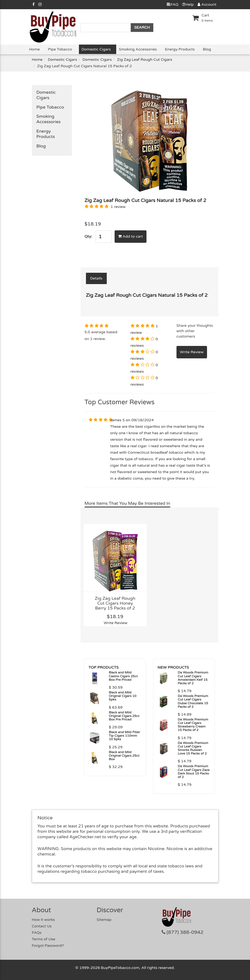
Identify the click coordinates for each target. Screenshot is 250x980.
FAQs (37, 933)
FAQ (173, 4)
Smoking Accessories (138, 49)
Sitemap (104, 920)
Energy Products (180, 49)
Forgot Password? (48, 946)
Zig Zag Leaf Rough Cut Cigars (145, 60)
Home (35, 49)
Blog (207, 49)
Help (188, 4)
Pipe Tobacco (60, 49)
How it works (43, 920)
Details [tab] (96, 278)
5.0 (87, 332)
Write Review (116, 623)
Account (207, 4)
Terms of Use (44, 939)
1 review (118, 207)
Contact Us (42, 926)
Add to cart (131, 236)
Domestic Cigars (96, 49)
